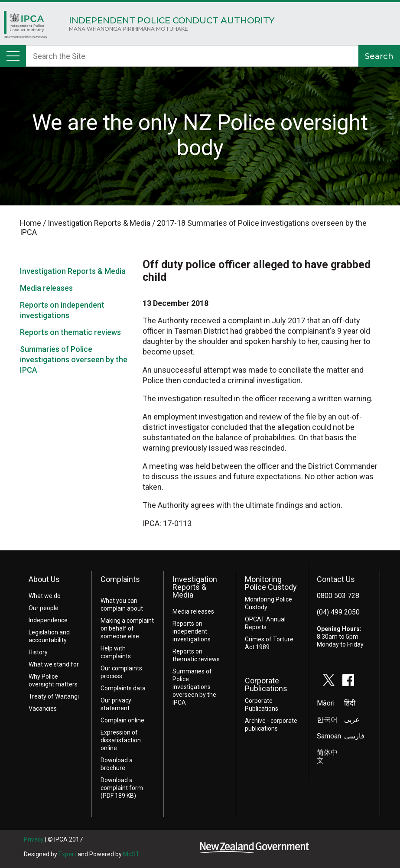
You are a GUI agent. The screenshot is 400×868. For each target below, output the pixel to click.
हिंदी (350, 703)
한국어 (327, 720)
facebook (348, 680)
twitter (329, 680)
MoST (131, 854)
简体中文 (327, 756)
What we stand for (54, 664)
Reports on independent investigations (192, 631)
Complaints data (123, 688)
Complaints (120, 579)
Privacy (34, 839)
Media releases (46, 288)
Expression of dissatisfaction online (121, 740)
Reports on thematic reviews (70, 332)
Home (26, 27)
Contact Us (336, 579)
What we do (45, 596)
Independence (48, 620)
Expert (67, 854)
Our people (44, 608)
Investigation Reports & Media (73, 271)
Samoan (329, 736)
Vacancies (43, 709)
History (38, 652)
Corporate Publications (266, 684)
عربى (352, 720)
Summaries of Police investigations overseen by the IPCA (74, 359)
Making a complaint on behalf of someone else (127, 628)
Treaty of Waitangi (54, 696)
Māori (326, 703)
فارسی (354, 736)
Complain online (122, 720)
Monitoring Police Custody (271, 583)
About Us (44, 579)
